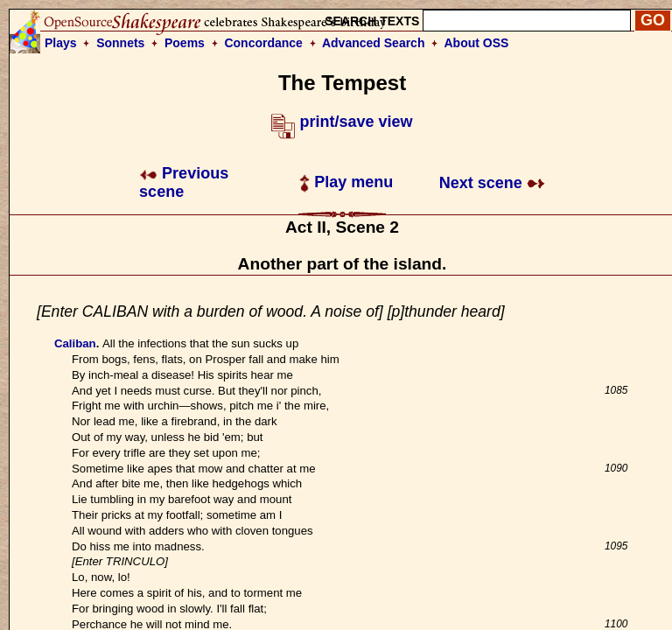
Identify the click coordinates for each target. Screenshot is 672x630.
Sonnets (120, 43)
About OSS (477, 43)
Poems (185, 43)
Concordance (263, 43)
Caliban (75, 343)
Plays (61, 43)
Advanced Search (374, 43)
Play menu (346, 182)
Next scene (492, 183)
